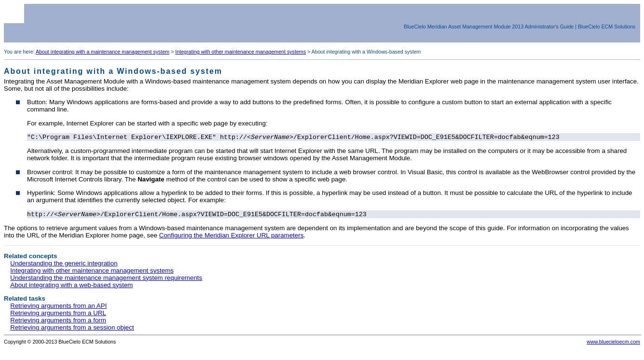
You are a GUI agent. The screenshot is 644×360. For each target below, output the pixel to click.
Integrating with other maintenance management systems (240, 52)
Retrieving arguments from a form (58, 322)
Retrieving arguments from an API (58, 308)
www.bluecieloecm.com (613, 344)
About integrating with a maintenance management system (103, 52)
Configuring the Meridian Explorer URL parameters (232, 237)
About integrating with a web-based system (71, 287)
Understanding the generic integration (64, 265)
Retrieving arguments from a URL (58, 315)
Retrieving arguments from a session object (72, 329)
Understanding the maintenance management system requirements (106, 280)
